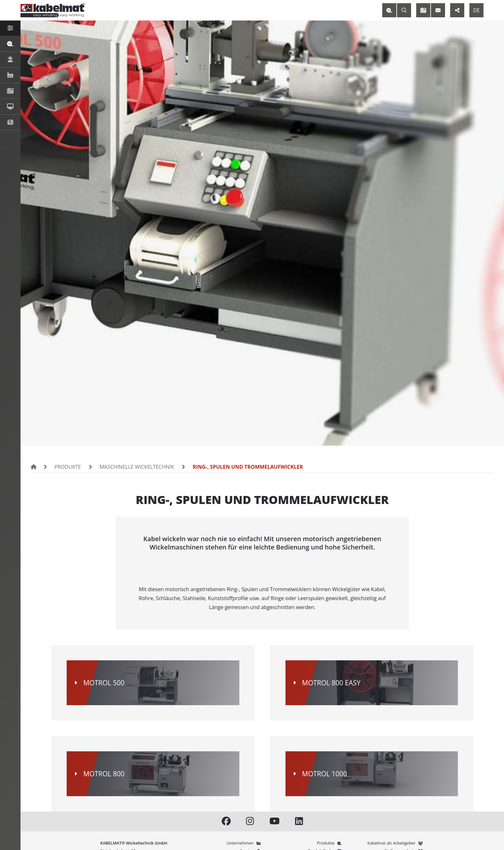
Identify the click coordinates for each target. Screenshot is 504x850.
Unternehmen (244, 843)
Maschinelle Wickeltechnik (137, 467)
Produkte (68, 467)
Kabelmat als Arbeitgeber (396, 843)
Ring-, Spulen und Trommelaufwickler (248, 467)
